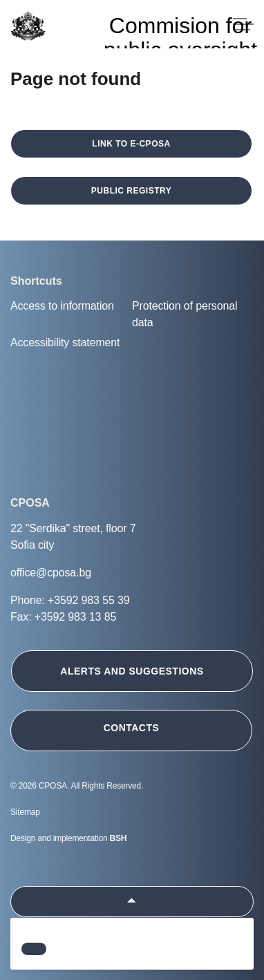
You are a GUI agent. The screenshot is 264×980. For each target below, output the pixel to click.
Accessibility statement (65, 342)
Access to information (62, 306)
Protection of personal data (185, 314)
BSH (119, 838)
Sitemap (25, 812)
